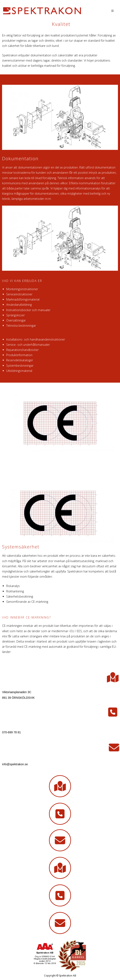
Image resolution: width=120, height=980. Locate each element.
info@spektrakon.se (15, 764)
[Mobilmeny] (113, 11)
